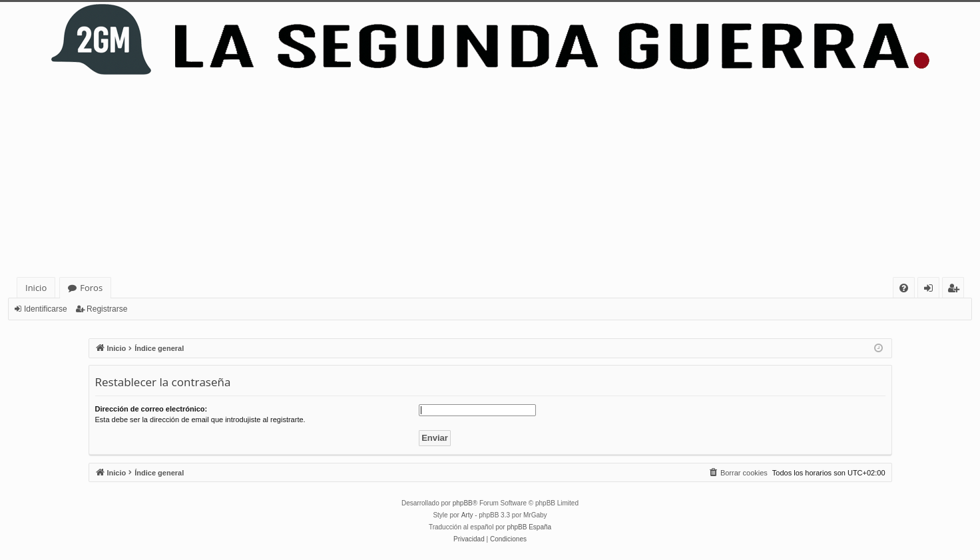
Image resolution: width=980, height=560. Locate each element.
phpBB (463, 503)
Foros (91, 288)
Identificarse (46, 309)
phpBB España (529, 527)
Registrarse (107, 309)
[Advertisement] (490, 177)
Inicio (36, 288)
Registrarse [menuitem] (956, 290)
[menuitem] (904, 288)
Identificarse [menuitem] (932, 290)
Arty (467, 515)
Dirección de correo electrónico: (151, 409)
